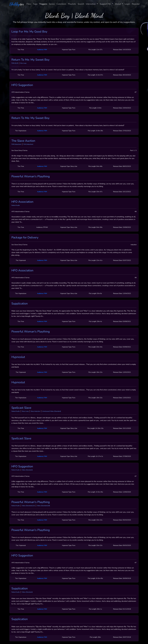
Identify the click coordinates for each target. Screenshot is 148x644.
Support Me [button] (106, 4)
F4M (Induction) (16, 144)
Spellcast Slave (21, 408)
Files (29, 4)
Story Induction (35, 411)
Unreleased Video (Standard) (52, 411)
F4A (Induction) (28, 144)
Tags (35, 4)
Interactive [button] (91, 4)
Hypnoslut (18, 357)
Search (81, 4)
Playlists (72, 4)
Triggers (43, 4)
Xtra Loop (23, 63)
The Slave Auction (23, 141)
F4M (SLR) (15, 63)
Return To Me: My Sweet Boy (30, 60)
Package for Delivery (25, 237)
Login (127, 4)
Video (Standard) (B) (43, 506)
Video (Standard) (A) (28, 506)
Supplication (20, 304)
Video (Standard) (27, 470)
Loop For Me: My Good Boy (29, 32)
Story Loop (25, 411)
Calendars (61, 4)
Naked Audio (16, 205)
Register (136, 4)
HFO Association (22, 202)
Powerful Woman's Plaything (31, 176)
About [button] (118, 4)
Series (52, 4)
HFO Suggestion (22, 85)
